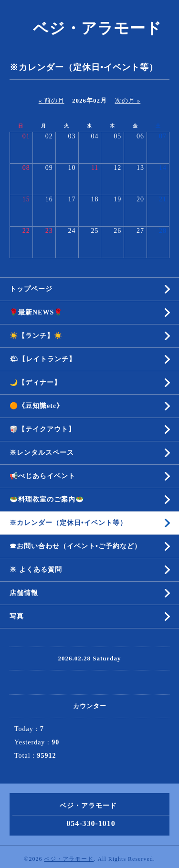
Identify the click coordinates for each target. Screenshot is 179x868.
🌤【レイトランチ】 (43, 359)
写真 (17, 616)
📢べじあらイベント (42, 476)
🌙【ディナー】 (35, 382)
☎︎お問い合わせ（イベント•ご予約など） (75, 546)
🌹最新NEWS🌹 (36, 312)
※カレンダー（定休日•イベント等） (68, 523)
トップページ (31, 289)
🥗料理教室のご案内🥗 (47, 499)
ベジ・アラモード (89, 28)
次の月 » (128, 100)
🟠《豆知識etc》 (37, 406)
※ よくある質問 (36, 570)
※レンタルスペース (42, 453)
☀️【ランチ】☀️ (36, 336)
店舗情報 (24, 593)
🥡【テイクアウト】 (42, 429)
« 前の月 (52, 100)
